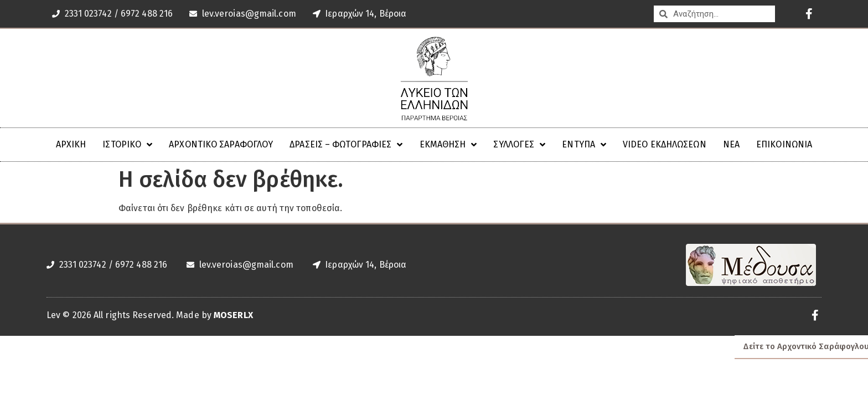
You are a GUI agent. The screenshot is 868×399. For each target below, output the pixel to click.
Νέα (731, 144)
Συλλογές (519, 145)
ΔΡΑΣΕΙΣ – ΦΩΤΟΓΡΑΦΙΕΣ (346, 145)
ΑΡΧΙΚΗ (71, 144)
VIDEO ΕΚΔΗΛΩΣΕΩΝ (665, 144)
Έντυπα (584, 145)
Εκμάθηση (448, 145)
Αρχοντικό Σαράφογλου (221, 144)
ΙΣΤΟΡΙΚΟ (127, 145)
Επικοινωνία (784, 144)
